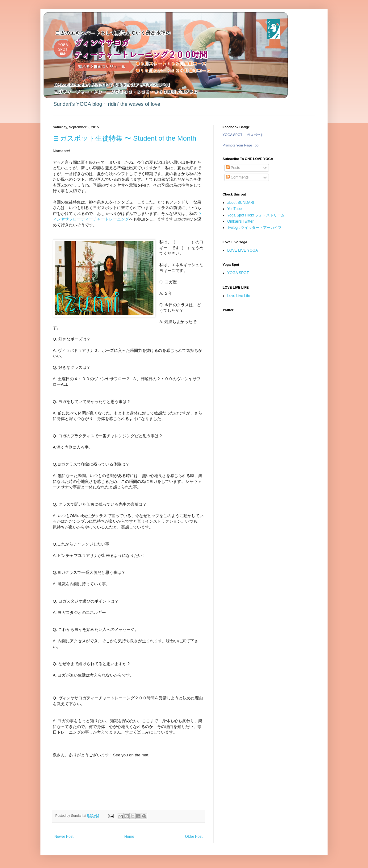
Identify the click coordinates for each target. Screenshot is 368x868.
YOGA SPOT (238, 273)
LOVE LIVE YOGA (243, 250)
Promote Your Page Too (240, 145)
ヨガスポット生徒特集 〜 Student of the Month (124, 138)
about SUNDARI (241, 203)
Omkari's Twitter (240, 221)
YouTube (234, 209)
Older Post (194, 837)
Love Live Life (239, 296)
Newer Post (64, 837)
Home (129, 837)
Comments (237, 177)
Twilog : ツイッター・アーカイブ (254, 228)
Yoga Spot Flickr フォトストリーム (256, 215)
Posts (233, 168)
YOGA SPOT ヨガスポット (243, 135)
